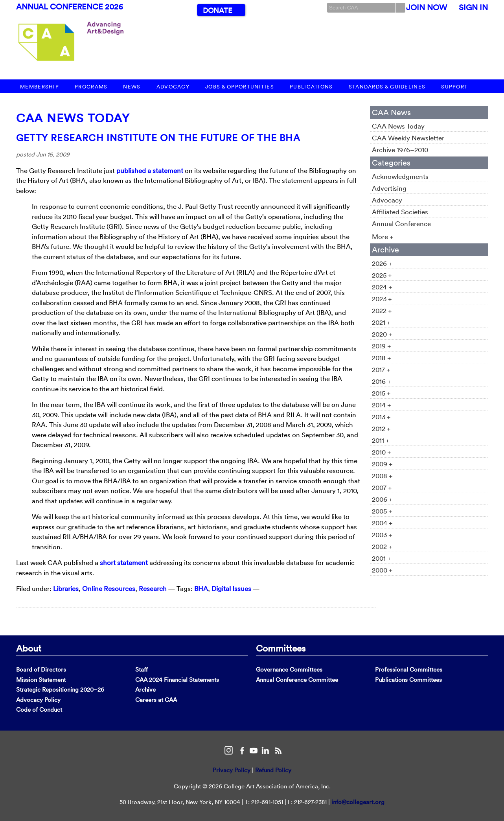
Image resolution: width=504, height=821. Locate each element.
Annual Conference (401, 224)
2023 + (382, 299)
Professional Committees (409, 669)
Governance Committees (289, 669)
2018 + (382, 358)
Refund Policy (273, 770)
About (29, 648)
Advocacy (173, 87)
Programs (91, 87)
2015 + (381, 393)
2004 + (382, 523)
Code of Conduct (39, 710)
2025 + (382, 275)
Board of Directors (41, 669)
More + (383, 237)
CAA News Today (73, 118)
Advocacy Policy (38, 700)
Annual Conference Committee (297, 680)
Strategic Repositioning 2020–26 (60, 689)
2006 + (382, 499)
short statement (124, 562)
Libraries (66, 588)
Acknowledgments (400, 176)
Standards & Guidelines (387, 87)
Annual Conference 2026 (70, 7)
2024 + (382, 287)
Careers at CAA (156, 700)
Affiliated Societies (400, 212)
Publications (311, 87)
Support (454, 87)
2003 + (382, 535)
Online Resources (109, 588)
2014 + (382, 405)
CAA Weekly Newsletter (408, 138)
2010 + (382, 452)
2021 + (381, 322)
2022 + (382, 310)
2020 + (382, 334)
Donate (217, 10)
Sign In (473, 7)
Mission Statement (41, 680)
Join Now (427, 7)
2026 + (382, 263)
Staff (142, 669)
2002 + (382, 546)
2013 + (381, 417)
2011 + (381, 440)
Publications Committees (408, 680)
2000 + (382, 570)
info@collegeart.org (358, 802)
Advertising (389, 188)
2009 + (382, 464)
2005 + (382, 511)
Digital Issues (231, 588)
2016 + (382, 381)
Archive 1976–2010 (400, 150)
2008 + (382, 476)
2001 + (382, 558)
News (132, 87)
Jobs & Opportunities (240, 87)
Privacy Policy (232, 770)
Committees (281, 648)
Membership (40, 87)
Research (153, 588)
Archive (145, 689)
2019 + (382, 346)
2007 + (382, 487)
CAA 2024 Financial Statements (177, 680)
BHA (201, 588)
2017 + (381, 369)
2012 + (381, 428)
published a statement (150, 170)
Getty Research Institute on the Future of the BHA (158, 138)
